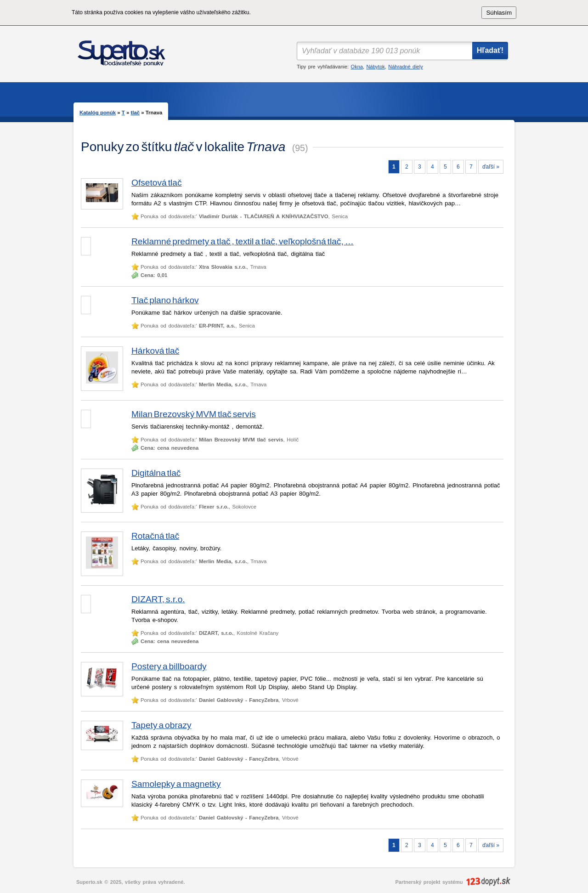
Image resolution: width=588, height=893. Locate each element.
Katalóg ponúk (98, 113)
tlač (135, 113)
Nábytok (375, 67)
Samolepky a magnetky (176, 784)
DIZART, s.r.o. (158, 599)
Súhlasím (499, 13)
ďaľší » (491, 167)
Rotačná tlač (155, 536)
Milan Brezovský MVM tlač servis (194, 414)
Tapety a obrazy (161, 725)
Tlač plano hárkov (165, 300)
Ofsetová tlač (157, 183)
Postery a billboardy (169, 666)
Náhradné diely (405, 67)
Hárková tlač (155, 351)
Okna (357, 67)
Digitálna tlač (156, 473)
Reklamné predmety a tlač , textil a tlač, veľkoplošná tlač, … (243, 241)
